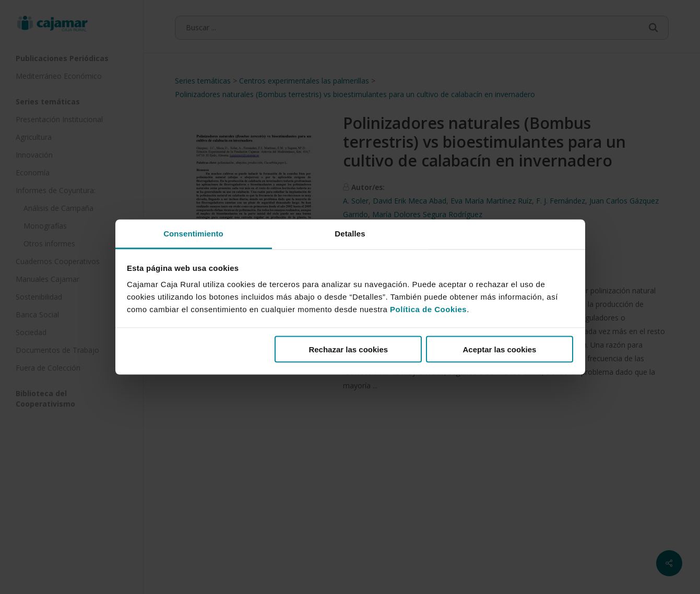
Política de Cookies (428, 309)
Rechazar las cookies (348, 349)
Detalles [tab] (350, 234)
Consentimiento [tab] (193, 234)
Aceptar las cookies (499, 349)
